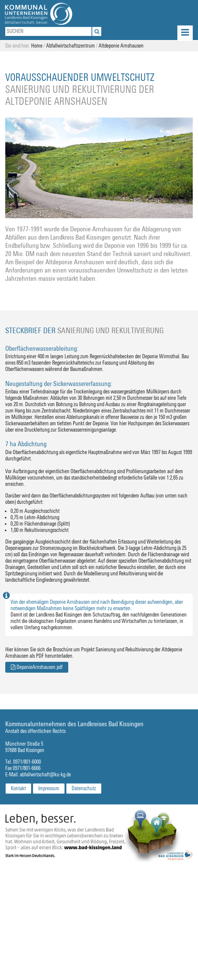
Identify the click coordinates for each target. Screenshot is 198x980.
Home (37, 46)
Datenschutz (84, 789)
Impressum (49, 789)
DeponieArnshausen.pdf (37, 667)
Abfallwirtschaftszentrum (70, 46)
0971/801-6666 (27, 768)
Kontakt (18, 789)
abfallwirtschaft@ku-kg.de (45, 775)
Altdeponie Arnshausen (121, 46)
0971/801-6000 (27, 762)
